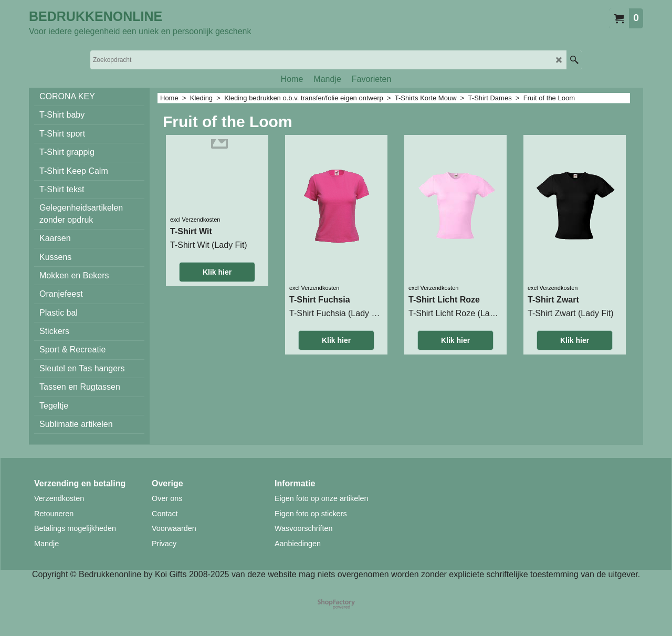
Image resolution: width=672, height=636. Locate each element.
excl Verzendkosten (195, 220)
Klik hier (217, 272)
